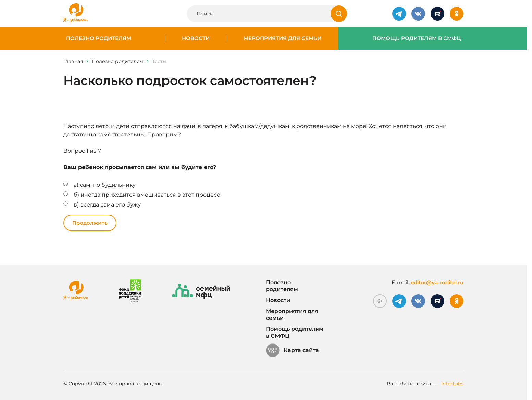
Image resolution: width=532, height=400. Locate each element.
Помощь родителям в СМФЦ (417, 38)
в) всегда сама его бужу (107, 205)
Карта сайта (292, 350)
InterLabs (452, 384)
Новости (196, 38)
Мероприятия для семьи (282, 38)
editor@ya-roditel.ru (437, 282)
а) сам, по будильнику (105, 185)
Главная (73, 61)
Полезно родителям (99, 38)
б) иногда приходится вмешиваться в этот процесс (147, 195)
